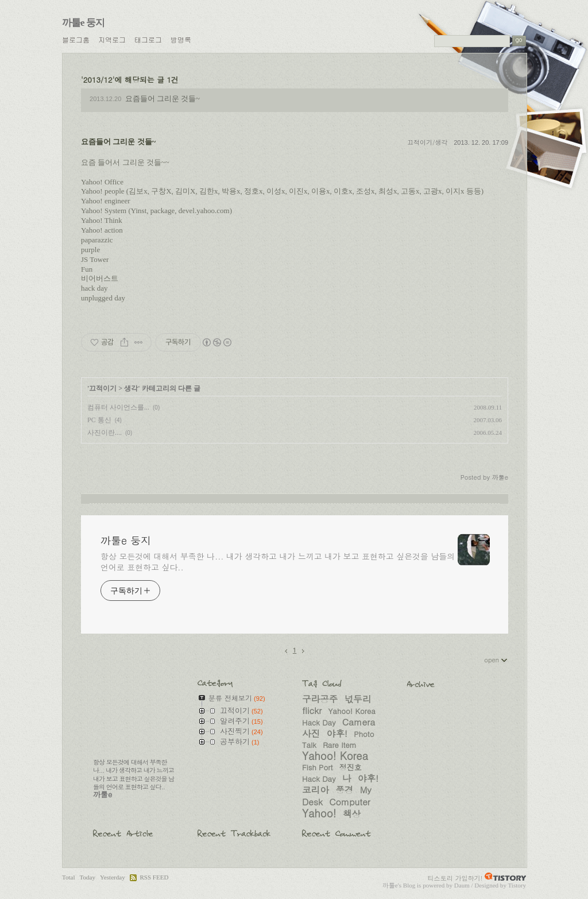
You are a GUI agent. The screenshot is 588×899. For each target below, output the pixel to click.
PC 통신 (99, 420)
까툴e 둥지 (83, 23)
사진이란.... (105, 433)
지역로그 (112, 39)
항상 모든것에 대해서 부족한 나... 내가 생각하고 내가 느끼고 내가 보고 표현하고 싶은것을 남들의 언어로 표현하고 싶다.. (278, 562)
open (496, 659)
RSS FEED (154, 877)
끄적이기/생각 (428, 142)
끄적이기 (103, 388)
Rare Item (340, 745)
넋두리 (358, 699)
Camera (359, 721)
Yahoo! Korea (335, 755)
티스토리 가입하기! (455, 878)
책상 (352, 813)
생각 (131, 388)
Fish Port (317, 767)
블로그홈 (76, 39)
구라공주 (320, 699)
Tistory (517, 885)
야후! (337, 733)
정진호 (351, 767)
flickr (312, 710)
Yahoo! (319, 813)
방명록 (181, 39)
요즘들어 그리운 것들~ (163, 99)
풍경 (344, 789)
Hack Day (319, 779)
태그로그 (148, 39)
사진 (311, 733)
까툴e (390, 885)
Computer (350, 801)
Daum (462, 885)
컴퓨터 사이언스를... (118, 407)
